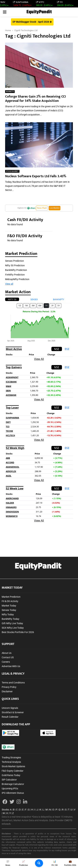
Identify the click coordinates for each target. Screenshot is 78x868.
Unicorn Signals (10, 708)
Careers (6, 662)
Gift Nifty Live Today (12, 623)
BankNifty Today (10, 619)
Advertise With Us (11, 666)
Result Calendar (10, 717)
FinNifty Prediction (15, 275)
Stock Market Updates (13, 766)
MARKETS (10, 92)
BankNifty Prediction (16, 270)
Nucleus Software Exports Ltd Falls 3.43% (36, 176)
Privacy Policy (9, 687)
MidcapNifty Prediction (17, 279)
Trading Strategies (11, 757)
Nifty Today (8, 614)
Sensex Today (9, 610)
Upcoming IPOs (10, 788)
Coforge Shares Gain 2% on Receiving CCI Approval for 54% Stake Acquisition (36, 99)
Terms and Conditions (13, 683)
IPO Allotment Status (13, 793)
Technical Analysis (11, 762)
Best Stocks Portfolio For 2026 (18, 632)
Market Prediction (11, 597)
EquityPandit (39, 12)
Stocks (5, 810)
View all (9, 284)
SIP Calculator (9, 780)
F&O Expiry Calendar (13, 771)
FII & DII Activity (10, 601)
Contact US (8, 657)
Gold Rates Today (11, 775)
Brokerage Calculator (13, 784)
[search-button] (39, 863)
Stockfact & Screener (13, 712)
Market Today (9, 606)
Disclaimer (7, 691)
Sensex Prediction (15, 261)
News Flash (42, 208)
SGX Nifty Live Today (13, 628)
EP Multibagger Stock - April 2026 (32, 22)
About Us (7, 653)
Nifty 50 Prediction (15, 265)
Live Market (55, 208)
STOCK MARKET (12, 171)
